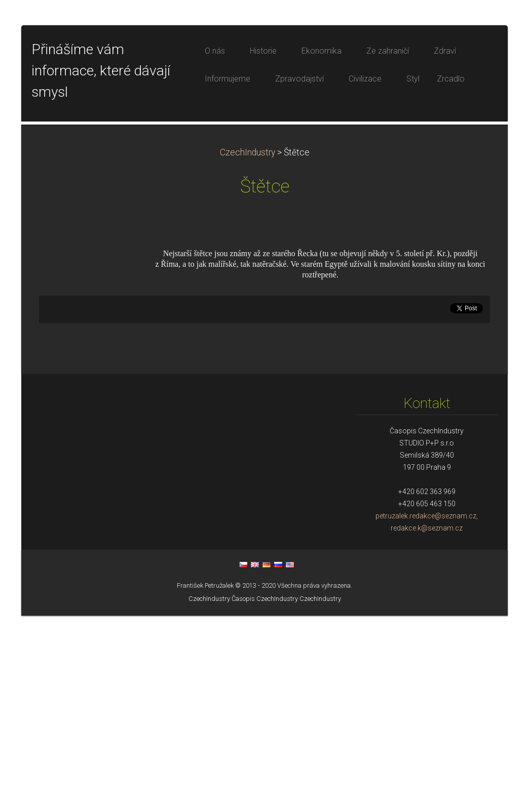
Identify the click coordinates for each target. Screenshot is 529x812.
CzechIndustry (248, 349)
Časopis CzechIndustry (265, 795)
